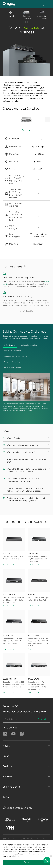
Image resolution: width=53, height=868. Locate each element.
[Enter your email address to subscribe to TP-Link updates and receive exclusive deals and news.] (19, 720)
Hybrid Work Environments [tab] (13, 367)
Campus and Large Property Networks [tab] (17, 362)
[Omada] (26, 820)
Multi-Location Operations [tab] (28, 345)
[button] (42, 4)
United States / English (19, 808)
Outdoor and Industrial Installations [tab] (16, 356)
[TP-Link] (10, 820)
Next (48, 119)
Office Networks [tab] (10, 345)
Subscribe (43, 719)
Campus (26, 130)
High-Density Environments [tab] (13, 351)
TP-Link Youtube (13, 734)
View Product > (8, 565)
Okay (27, 862)
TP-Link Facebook (22, 734)
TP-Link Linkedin (5, 734)
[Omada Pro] (43, 820)
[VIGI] (10, 828)
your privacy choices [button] (11, 856)
